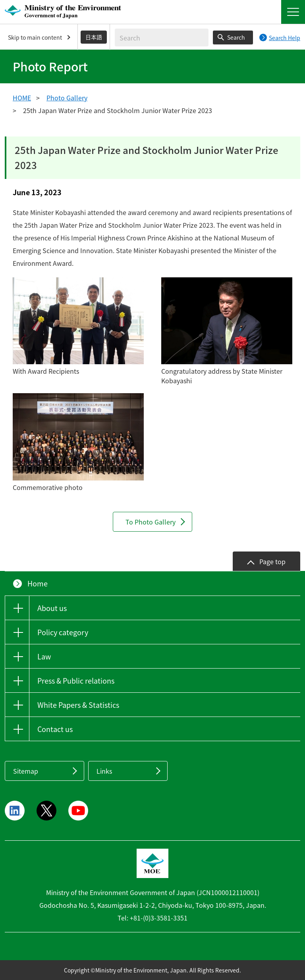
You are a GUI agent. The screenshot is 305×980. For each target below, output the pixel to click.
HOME (22, 98)
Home (38, 583)
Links (104, 771)
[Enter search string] (162, 37)
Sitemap (26, 771)
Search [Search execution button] (236, 37)
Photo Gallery (67, 98)
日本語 (94, 37)
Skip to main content (35, 37)
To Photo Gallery (151, 522)
